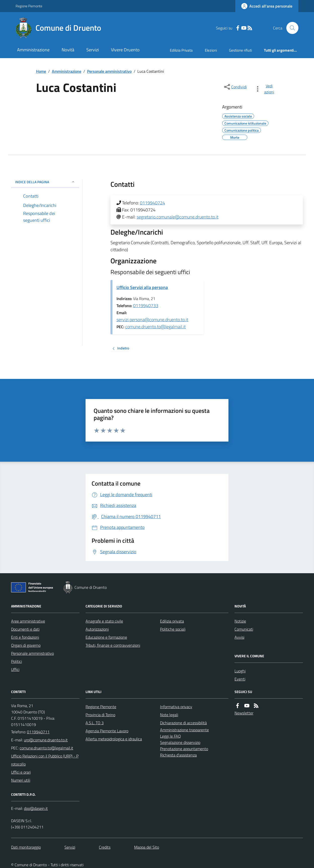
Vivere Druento (125, 50)
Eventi (240, 679)
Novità (68, 50)
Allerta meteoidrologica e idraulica (114, 739)
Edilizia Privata (181, 50)
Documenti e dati (25, 629)
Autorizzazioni (97, 629)
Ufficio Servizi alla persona (142, 287)
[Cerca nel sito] (290, 28)
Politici (16, 661)
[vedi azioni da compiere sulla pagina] (266, 89)
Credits (105, 847)
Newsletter (244, 713)
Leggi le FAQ (170, 736)
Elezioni (211, 50)
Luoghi (240, 671)
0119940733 (146, 305)
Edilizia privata (172, 621)
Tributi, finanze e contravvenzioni (113, 645)
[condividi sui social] (235, 87)
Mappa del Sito (147, 847)
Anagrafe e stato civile (104, 621)
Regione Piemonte (29, 6)
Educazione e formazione (106, 637)
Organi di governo (26, 645)
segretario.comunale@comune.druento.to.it (178, 217)
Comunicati (244, 629)
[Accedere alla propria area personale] (267, 6)
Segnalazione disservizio (180, 742)
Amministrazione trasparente (184, 730)
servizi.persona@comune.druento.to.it (152, 320)
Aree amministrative (28, 621)
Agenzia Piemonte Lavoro (107, 731)
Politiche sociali (173, 629)
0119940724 (152, 203)
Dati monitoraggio (26, 847)
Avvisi (239, 637)
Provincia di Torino (100, 715)
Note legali (169, 715)
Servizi (93, 50)
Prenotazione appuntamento (184, 749)
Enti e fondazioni (25, 637)
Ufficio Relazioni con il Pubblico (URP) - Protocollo (45, 760)
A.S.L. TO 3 (95, 723)
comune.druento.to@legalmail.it (155, 327)
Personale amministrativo (109, 71)
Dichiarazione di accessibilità (183, 723)
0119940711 (38, 732)
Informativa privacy (176, 707)
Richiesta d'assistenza (178, 755)
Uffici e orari (21, 772)
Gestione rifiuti (240, 50)
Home (41, 71)
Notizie (240, 621)
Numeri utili (21, 780)
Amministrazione (33, 50)
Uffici (15, 669)
